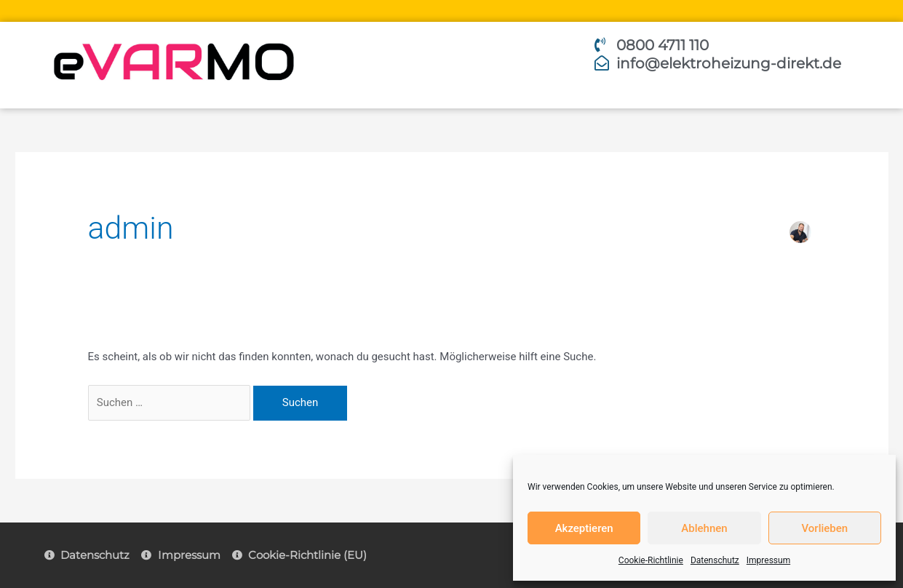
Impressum (768, 560)
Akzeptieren (584, 528)
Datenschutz (715, 560)
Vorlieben (824, 528)
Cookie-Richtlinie (651, 560)
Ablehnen (704, 528)
